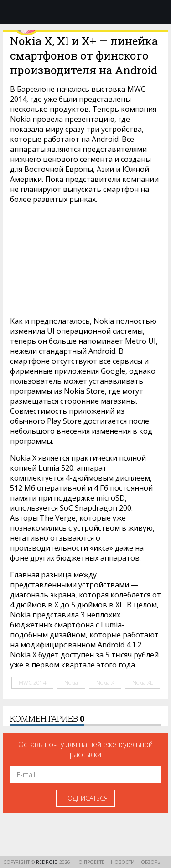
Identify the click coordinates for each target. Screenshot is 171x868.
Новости (123, 862)
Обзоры (151, 862)
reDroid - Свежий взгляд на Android (86, 11)
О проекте (91, 862)
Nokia (71, 683)
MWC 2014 (32, 683)
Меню (12, 12)
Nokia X (105, 683)
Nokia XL (142, 683)
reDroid (48, 862)
